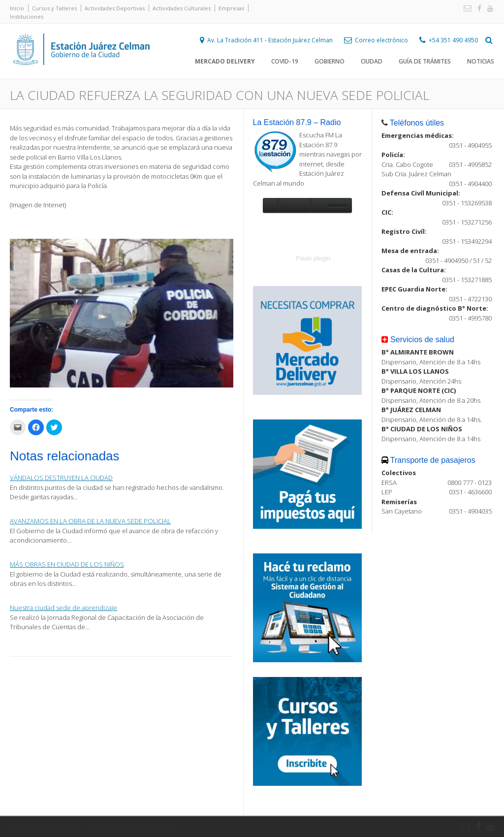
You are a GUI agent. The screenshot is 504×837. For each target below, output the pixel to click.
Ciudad (372, 61)
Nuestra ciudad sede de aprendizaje (63, 608)
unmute (317, 205)
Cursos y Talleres (54, 8)
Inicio (17, 8)
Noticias (481, 61)
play (270, 205)
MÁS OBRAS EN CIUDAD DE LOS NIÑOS (67, 564)
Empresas (231, 8)
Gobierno (330, 61)
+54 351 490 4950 (453, 40)
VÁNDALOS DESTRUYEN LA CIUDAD (61, 478)
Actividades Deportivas (115, 8)
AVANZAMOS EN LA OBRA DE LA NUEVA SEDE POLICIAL (90, 521)
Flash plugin (314, 258)
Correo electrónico (381, 40)
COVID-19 (285, 61)
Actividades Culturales (182, 8)
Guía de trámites (425, 61)
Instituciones (27, 16)
